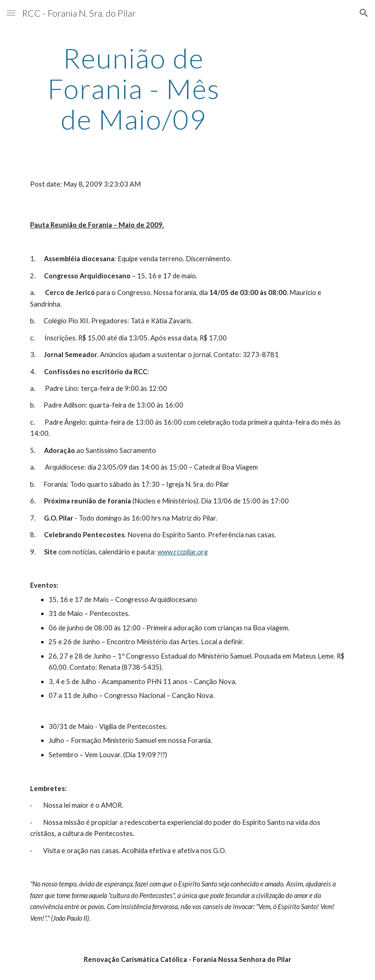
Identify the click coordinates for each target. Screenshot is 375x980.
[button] (11, 13)
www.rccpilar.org (183, 552)
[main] (134, 88)
